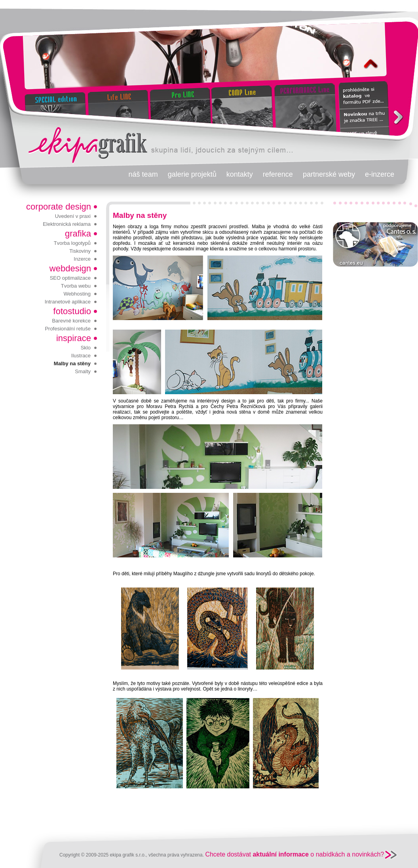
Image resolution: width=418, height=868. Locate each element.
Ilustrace (81, 356)
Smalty (83, 371)
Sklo (86, 348)
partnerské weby (329, 174)
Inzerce (82, 259)
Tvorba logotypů (72, 243)
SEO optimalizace (70, 278)
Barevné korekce (71, 321)
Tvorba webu (76, 286)
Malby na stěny (72, 363)
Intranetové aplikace (68, 302)
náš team (143, 174)
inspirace (74, 338)
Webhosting (77, 294)
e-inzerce (380, 174)
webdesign (70, 268)
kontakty (240, 174)
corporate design (59, 207)
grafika (78, 234)
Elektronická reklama (67, 224)
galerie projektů (192, 174)
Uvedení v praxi (73, 216)
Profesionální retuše (68, 329)
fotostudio (72, 311)
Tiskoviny (80, 251)
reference (278, 174)
